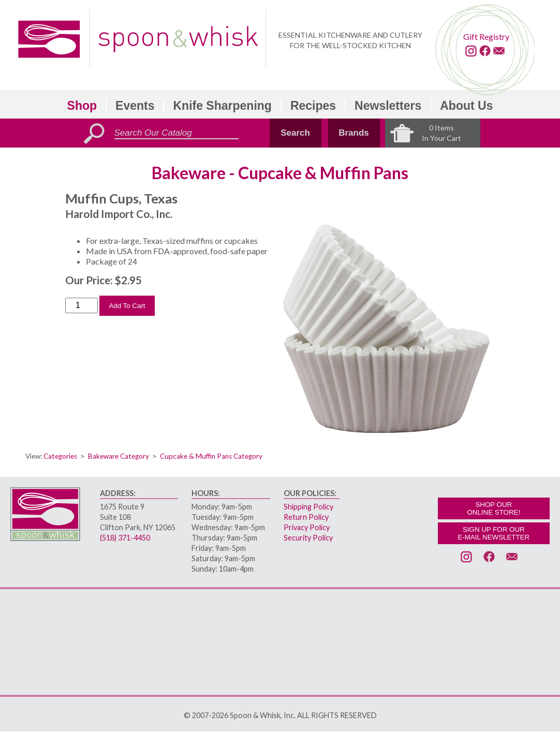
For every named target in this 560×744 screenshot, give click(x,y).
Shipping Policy (308, 507)
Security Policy (308, 538)
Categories (60, 456)
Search (295, 133)
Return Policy (306, 517)
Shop (82, 106)
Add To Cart (127, 306)
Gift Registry (486, 37)
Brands (354, 133)
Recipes (313, 106)
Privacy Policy (307, 527)
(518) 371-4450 (125, 538)
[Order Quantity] (82, 305)
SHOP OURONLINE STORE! (493, 508)
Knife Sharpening (222, 106)
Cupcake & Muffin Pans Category (211, 456)
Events (135, 106)
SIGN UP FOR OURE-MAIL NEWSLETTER (493, 533)
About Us (466, 106)
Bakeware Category (119, 456)
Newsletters (388, 106)
